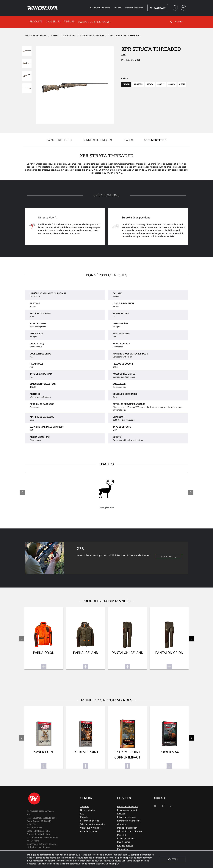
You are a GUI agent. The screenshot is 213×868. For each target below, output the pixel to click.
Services (121, 814)
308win (161, 84)
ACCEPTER (173, 859)
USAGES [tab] (128, 140)
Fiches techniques (126, 838)
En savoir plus (112, 864)
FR (183, 8)
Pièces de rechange (126, 817)
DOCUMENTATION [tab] (155, 140)
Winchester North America (93, 824)
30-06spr (138, 84)
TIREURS (69, 21)
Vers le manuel (169, 557)
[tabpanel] (106, 202)
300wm (150, 84)
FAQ (82, 814)
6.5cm (182, 84)
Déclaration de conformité (130, 831)
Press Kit (121, 835)
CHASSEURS (53, 21)
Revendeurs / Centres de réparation (129, 822)
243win (126, 84)
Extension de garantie (128, 810)
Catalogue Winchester (91, 828)
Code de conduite (89, 831)
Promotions (123, 849)
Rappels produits (125, 845)
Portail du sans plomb (128, 807)
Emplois (84, 817)
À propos (85, 807)
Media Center (124, 842)
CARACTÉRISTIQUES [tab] (59, 140)
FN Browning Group (90, 821)
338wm (172, 84)
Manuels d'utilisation (127, 828)
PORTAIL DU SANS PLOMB (94, 22)
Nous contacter (88, 810)
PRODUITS (36, 21)
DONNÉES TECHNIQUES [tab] (97, 140)
